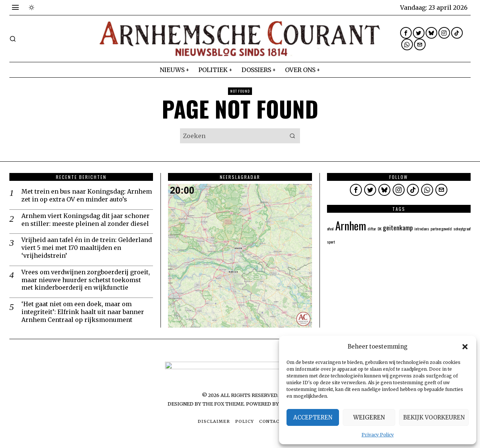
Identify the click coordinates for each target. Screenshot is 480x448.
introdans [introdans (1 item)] (422, 229)
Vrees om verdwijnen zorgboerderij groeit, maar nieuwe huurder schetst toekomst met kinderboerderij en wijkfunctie (86, 280)
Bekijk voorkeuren (434, 417)
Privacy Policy (378, 435)
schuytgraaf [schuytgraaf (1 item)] (462, 229)
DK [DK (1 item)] (379, 229)
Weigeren (369, 417)
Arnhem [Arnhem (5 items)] (351, 225)
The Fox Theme (223, 404)
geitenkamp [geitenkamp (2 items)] (398, 227)
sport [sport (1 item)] (331, 242)
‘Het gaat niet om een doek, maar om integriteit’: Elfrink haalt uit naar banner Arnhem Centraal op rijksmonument (83, 312)
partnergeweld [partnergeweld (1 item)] (441, 229)
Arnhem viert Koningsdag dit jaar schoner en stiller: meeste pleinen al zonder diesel (85, 220)
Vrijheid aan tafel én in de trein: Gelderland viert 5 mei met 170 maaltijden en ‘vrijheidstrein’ (87, 248)
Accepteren (313, 417)
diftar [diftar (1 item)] (372, 229)
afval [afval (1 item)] (330, 229)
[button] (465, 347)
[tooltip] (406, 33)
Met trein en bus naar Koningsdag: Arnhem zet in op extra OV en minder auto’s (87, 195)
